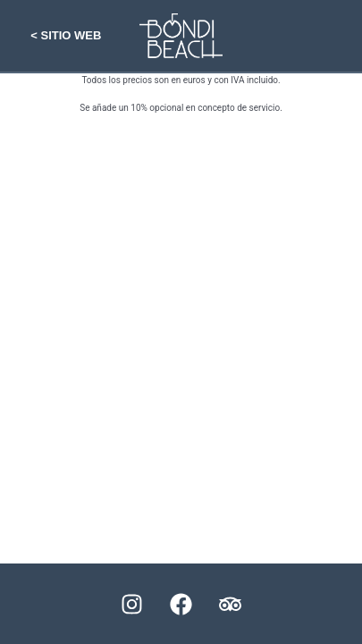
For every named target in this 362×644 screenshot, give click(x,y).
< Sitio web (66, 35)
